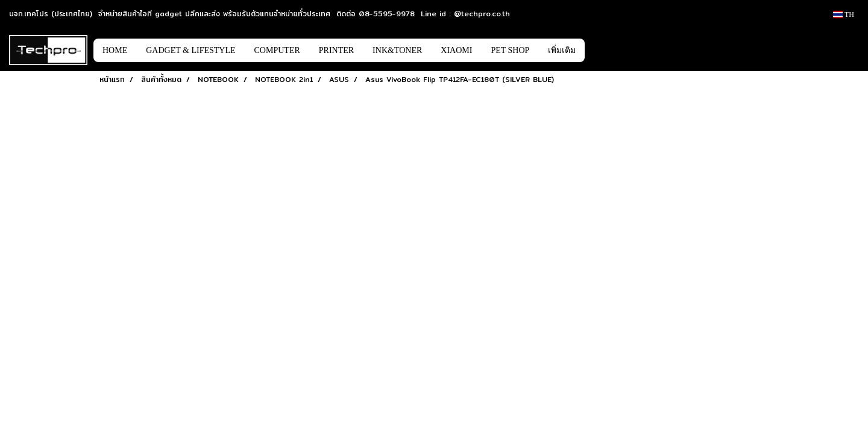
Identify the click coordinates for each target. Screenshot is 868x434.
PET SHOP (510, 50)
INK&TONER (397, 50)
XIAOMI (456, 50)
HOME (115, 50)
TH (844, 14)
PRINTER (336, 50)
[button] (603, 50)
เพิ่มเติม (562, 50)
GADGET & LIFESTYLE (190, 50)
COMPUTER (277, 50)
